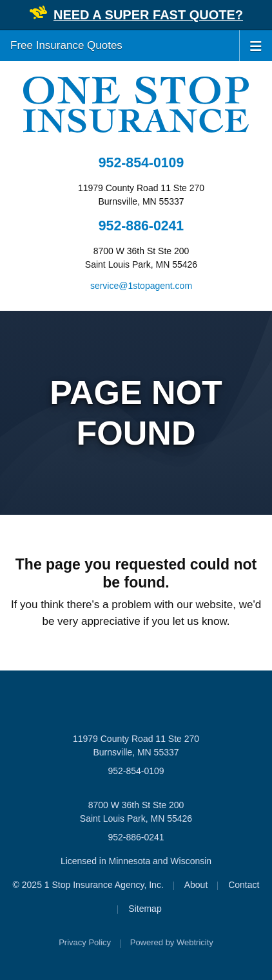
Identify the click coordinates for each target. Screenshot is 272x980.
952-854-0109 (141, 163)
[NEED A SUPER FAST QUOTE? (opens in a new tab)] (148, 16)
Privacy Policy (85, 942)
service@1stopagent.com (141, 286)
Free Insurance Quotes (66, 45)
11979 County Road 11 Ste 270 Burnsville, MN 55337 (136, 745)
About (196, 885)
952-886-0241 (141, 226)
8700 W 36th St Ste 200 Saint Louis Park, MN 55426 (136, 812)
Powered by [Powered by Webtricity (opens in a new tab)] (172, 942)
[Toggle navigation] (256, 45)
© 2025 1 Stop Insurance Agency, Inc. (88, 885)
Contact (244, 885)
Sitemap (145, 909)
